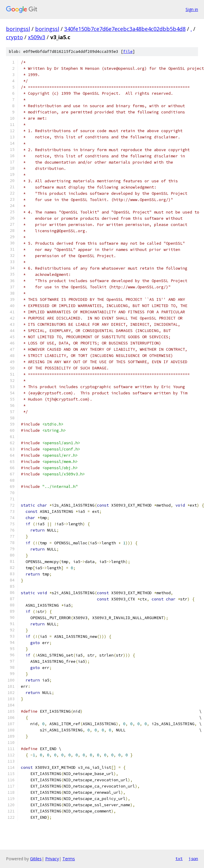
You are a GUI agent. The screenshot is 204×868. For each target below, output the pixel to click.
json (193, 858)
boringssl (18, 29)
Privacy (52, 859)
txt (179, 858)
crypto (14, 37)
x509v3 (37, 37)
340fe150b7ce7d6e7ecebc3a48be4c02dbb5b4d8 (125, 29)
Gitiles (36, 859)
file (128, 52)
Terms (69, 859)
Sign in (192, 9)
